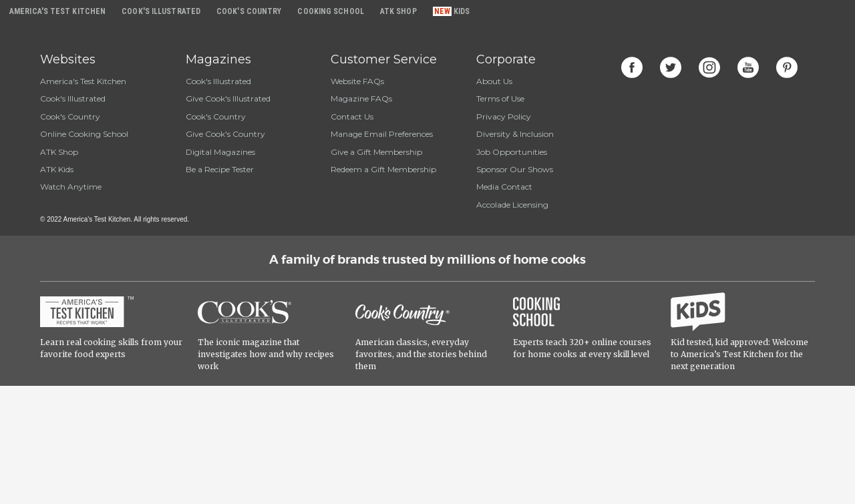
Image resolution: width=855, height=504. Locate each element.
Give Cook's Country (225, 134)
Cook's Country (70, 116)
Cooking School (330, 11)
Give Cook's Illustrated (228, 98)
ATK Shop (59, 152)
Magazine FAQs (361, 98)
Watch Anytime (71, 187)
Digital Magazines (220, 152)
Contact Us (352, 116)
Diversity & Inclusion (515, 134)
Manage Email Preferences (382, 134)
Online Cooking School (84, 134)
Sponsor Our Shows (515, 169)
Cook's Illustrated (73, 98)
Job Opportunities (512, 152)
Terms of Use (500, 98)
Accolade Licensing (512, 205)
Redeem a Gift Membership (383, 169)
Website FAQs (357, 81)
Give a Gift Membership (376, 152)
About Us (494, 81)
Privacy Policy (504, 116)
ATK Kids (57, 169)
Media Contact (504, 187)
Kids (462, 11)
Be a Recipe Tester (220, 169)
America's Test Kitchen (83, 81)
